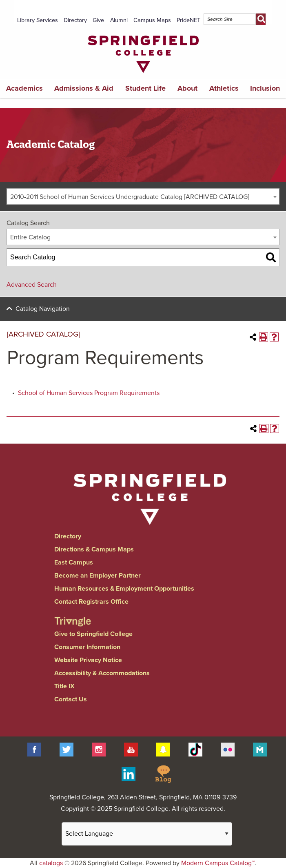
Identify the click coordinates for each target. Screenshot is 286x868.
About (187, 88)
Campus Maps (152, 20)
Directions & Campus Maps (94, 549)
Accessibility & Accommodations (102, 673)
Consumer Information (87, 647)
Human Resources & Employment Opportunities (124, 589)
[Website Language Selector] (147, 834)
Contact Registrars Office (91, 602)
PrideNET (188, 20)
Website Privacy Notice (88, 660)
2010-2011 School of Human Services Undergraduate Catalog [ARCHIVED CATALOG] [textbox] (130, 197)
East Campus (74, 562)
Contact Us (71, 699)
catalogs (51, 863)
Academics (24, 88)
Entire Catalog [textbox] (30, 237)
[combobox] (143, 196)
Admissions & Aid (84, 88)
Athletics (224, 88)
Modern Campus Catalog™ (218, 863)
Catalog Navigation (43, 309)
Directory (75, 20)
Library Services (38, 20)
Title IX (64, 686)
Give (98, 20)
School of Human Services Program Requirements (89, 393)
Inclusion (265, 88)
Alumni (119, 20)
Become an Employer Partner (98, 576)
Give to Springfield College (93, 634)
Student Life (145, 88)
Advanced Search (32, 285)
